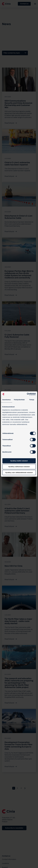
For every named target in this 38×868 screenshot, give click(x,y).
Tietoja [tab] (32, 400)
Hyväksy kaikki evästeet (19, 461)
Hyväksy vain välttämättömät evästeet (19, 473)
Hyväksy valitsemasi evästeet (19, 467)
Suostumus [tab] (7, 400)
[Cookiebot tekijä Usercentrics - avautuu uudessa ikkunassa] (27, 394)
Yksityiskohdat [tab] (19, 400)
